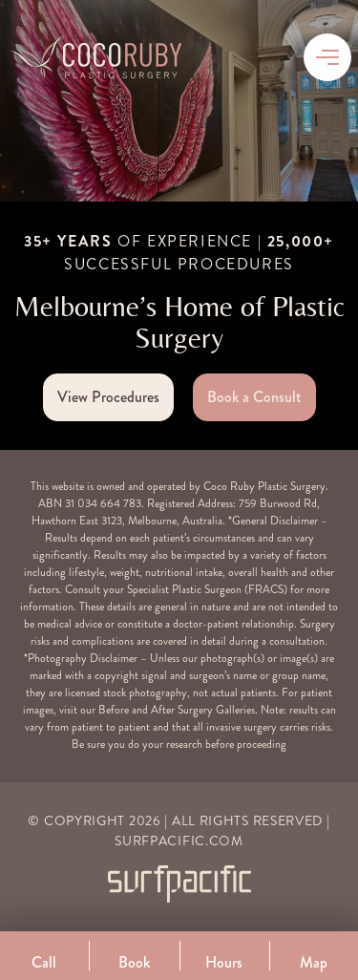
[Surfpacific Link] (179, 884)
